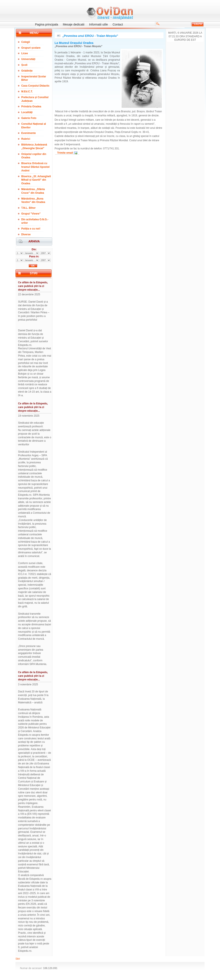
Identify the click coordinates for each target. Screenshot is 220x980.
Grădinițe (27, 71)
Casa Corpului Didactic (35, 86)
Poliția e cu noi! (31, 229)
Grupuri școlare (31, 48)
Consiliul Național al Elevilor (34, 126)
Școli (24, 65)
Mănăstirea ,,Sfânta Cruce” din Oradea (33, 191)
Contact (118, 24)
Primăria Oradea (31, 107)
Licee (25, 53)
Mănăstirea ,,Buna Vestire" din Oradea (33, 200)
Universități (28, 59)
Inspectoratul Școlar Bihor (34, 78)
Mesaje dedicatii (73, 24)
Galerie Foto (29, 118)
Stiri (18, 959)
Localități (27, 112)
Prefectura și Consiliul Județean (35, 99)
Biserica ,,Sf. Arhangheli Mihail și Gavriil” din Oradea (36, 180)
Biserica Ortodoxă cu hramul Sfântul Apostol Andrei (35, 167)
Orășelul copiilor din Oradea (34, 156)
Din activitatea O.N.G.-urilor (35, 221)
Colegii (26, 42)
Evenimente (28, 133)
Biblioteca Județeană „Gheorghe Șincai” (34, 146)
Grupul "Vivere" (31, 214)
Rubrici (26, 139)
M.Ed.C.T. (27, 92)
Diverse (26, 234)
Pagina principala (47, 24)
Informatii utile (99, 24)
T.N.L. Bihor (28, 208)
